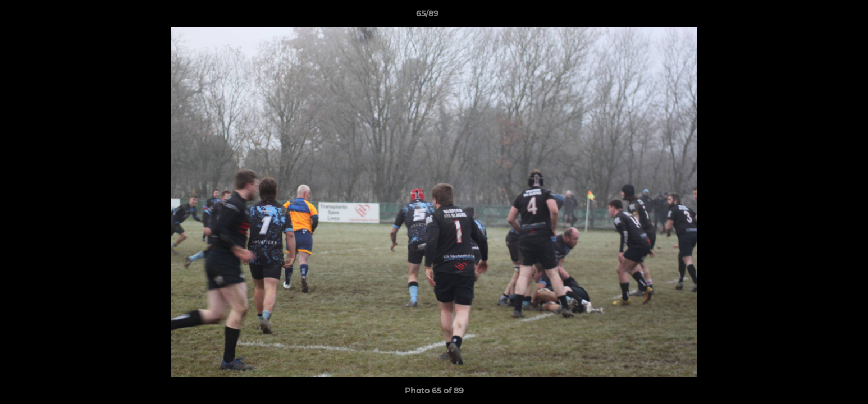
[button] (821, 16)
